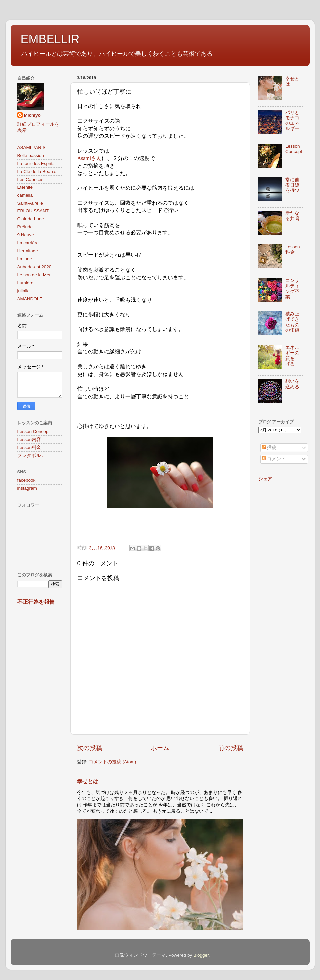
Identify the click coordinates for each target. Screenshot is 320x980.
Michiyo (32, 115)
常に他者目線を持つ (292, 185)
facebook (26, 480)
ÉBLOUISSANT (33, 211)
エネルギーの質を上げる (292, 356)
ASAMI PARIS (31, 147)
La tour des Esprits (36, 163)
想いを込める (292, 384)
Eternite (25, 187)
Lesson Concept (34, 432)
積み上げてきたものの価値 (292, 322)
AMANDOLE (30, 299)
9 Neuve (26, 235)
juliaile (24, 291)
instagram (27, 488)
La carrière (28, 243)
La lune (25, 259)
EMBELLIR (50, 39)
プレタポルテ (31, 456)
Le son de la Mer (34, 275)
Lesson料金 (29, 448)
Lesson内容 (29, 440)
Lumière (25, 283)
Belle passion (31, 155)
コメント (274, 459)
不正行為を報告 (36, 602)
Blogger (201, 955)
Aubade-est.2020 (34, 267)
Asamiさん (90, 158)
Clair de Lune (31, 219)
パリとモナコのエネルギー (292, 121)
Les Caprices (30, 179)
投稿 (269, 448)
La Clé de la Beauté (37, 171)
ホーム (160, 748)
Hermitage (28, 251)
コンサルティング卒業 (292, 289)
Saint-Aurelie (30, 203)
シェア (265, 479)
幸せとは (88, 781)
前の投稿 (231, 748)
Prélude (25, 227)
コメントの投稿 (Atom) (112, 762)
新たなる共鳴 (292, 216)
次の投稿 (90, 748)
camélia (25, 195)
